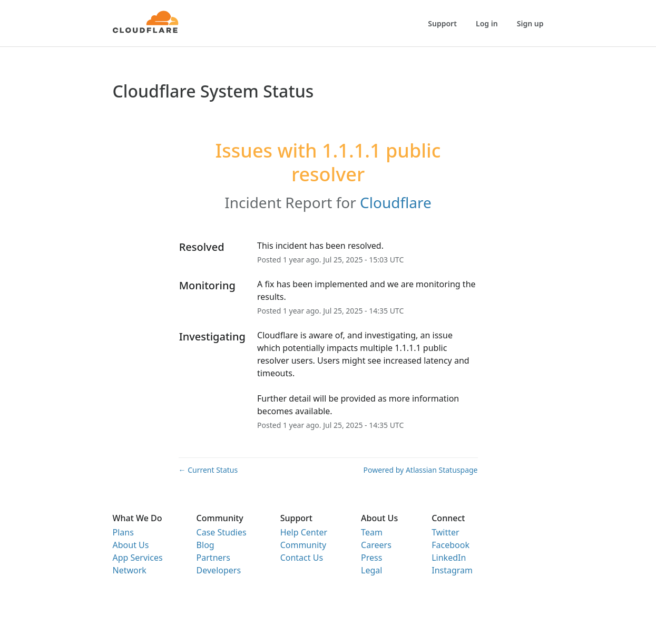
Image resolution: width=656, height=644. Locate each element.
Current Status (208, 470)
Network (130, 570)
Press (371, 558)
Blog (205, 545)
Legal (371, 570)
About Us (131, 545)
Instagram (452, 570)
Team (372, 532)
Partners (213, 558)
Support (442, 23)
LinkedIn (449, 558)
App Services (138, 558)
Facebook (451, 545)
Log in (487, 23)
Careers (376, 545)
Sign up (530, 23)
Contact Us (302, 558)
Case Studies (222, 532)
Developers (219, 570)
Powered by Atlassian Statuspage (421, 470)
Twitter (445, 532)
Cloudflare (396, 202)
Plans (123, 532)
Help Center (304, 532)
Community (303, 545)
